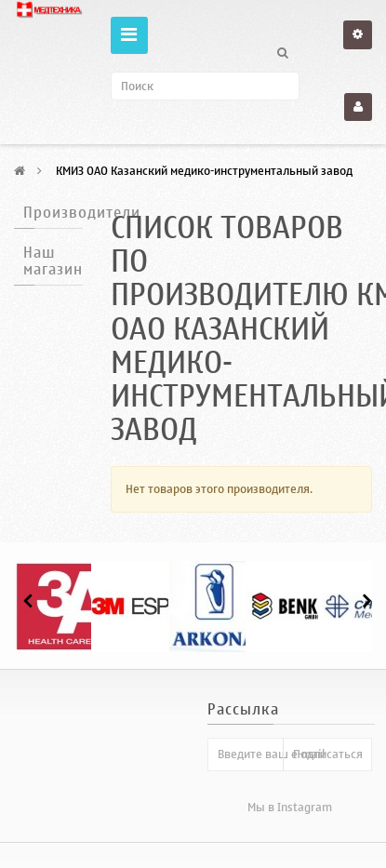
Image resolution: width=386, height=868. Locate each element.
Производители (82, 213)
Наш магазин (53, 261)
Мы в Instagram (290, 807)
